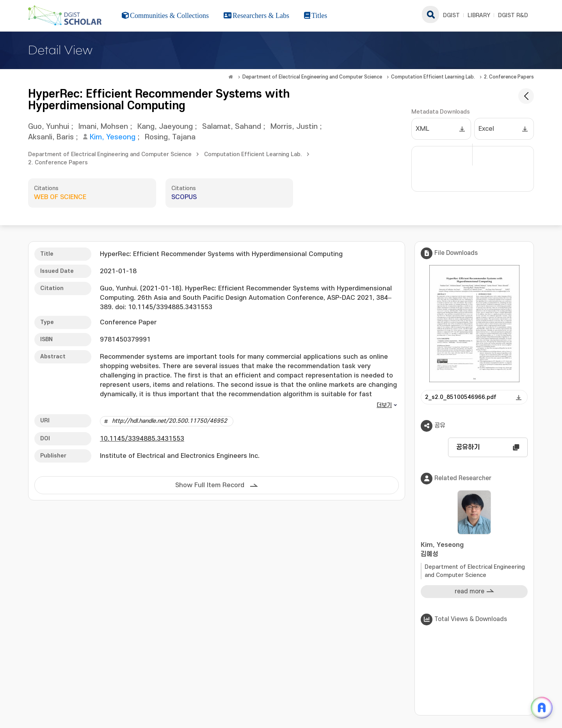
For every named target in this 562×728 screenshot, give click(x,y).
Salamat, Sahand (232, 127)
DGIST (451, 15)
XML (422, 129)
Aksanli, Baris (51, 137)
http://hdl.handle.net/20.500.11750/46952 (170, 421)
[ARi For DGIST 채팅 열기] (542, 708)
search (430, 14)
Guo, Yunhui (49, 127)
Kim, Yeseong (113, 137)
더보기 (384, 405)
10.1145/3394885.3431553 (142, 439)
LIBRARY (479, 15)
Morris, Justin (294, 127)
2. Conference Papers (509, 77)
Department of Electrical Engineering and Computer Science (312, 77)
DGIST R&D (513, 15)
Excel (486, 129)
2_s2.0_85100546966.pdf (461, 397)
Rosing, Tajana (170, 137)
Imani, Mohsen (103, 127)
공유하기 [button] (468, 447)
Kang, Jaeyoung (165, 127)
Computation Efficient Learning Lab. (433, 77)
